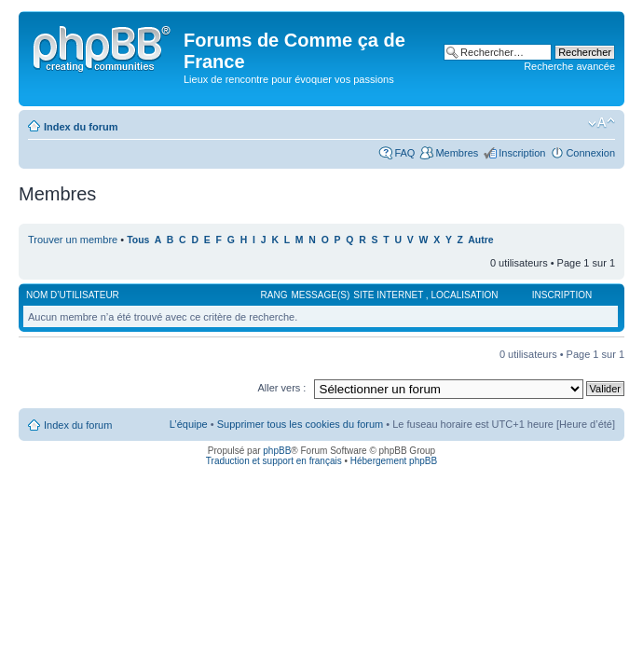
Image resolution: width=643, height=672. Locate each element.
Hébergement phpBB (394, 461)
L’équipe (189, 424)
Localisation (464, 295)
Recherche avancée (569, 66)
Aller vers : (281, 388)
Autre (480, 240)
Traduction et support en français (274, 461)
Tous (138, 240)
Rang (274, 295)
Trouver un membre (74, 240)
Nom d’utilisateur (73, 295)
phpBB (277, 451)
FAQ (404, 153)
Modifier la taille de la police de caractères (602, 123)
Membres (457, 153)
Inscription (522, 153)
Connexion (590, 153)
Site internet (390, 295)
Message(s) (320, 295)
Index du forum (81, 127)
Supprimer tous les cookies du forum (301, 424)
